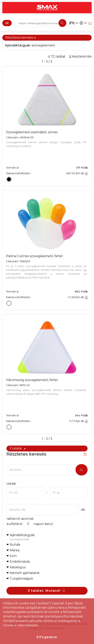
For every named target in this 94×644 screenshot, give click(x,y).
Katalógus (18, 567)
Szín (13, 556)
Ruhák (15, 545)
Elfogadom (47, 637)
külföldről (14, 524)
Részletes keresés (21, 38)
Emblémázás (20, 562)
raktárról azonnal (20, 519)
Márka (15, 550)
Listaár (11, 484)
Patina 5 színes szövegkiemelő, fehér (35, 256)
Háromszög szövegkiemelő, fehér (32, 380)
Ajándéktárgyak (49, 537)
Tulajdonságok (21, 579)
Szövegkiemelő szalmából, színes (32, 132)
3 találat (18, 448)
